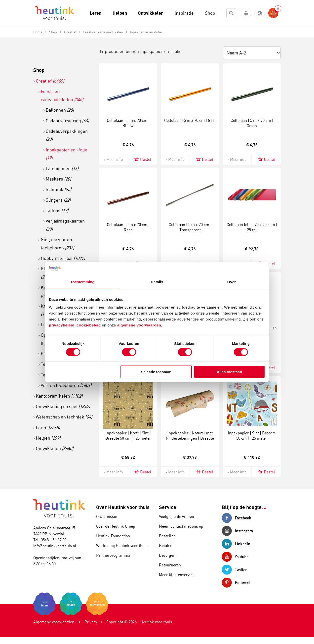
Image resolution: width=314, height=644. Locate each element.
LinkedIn (236, 544)
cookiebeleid (89, 325)
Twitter (234, 570)
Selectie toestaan (156, 372)
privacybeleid (62, 325)
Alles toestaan (230, 372)
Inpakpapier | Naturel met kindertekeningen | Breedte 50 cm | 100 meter (190, 438)
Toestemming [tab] (82, 282)
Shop (39, 70)
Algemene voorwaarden (54, 622)
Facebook (236, 518)
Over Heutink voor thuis (123, 507)
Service (168, 507)
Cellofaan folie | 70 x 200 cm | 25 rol (252, 227)
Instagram (237, 531)
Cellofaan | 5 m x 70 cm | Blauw (128, 123)
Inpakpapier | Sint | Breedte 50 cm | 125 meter (252, 436)
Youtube (235, 557)
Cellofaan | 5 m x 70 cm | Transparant (190, 227)
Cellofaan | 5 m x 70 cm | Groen (252, 123)
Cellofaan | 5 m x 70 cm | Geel (190, 120)
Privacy (91, 622)
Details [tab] (157, 282)
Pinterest (236, 583)
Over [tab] (232, 282)
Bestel (142, 159)
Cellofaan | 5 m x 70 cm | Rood (128, 227)
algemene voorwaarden (139, 325)
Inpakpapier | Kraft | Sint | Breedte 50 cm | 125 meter (128, 436)
